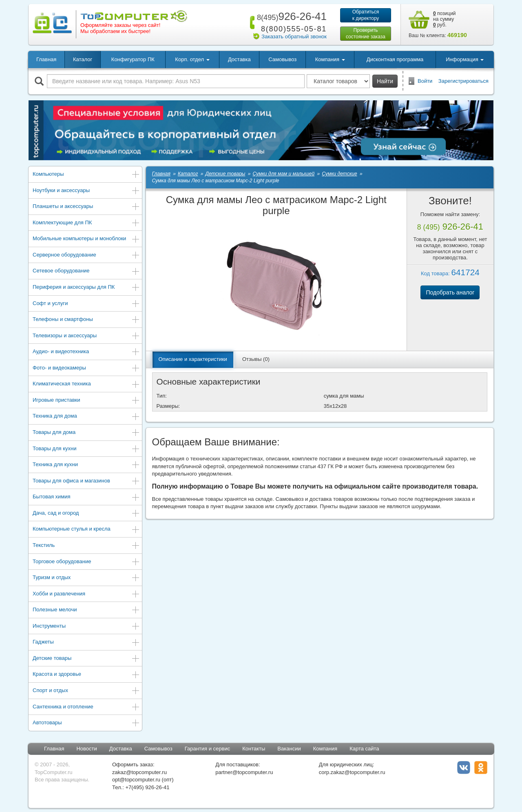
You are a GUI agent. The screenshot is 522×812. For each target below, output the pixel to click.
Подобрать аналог (450, 292)
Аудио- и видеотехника (86, 352)
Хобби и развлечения (86, 594)
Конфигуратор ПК (133, 59)
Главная (46, 59)
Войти (425, 81)
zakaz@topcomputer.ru (139, 772)
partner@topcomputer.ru (244, 772)
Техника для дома (86, 417)
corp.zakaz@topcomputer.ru (352, 772)
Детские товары (86, 659)
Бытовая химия (86, 497)
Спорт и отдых (86, 691)
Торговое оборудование (86, 562)
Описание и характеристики (193, 359)
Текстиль (86, 546)
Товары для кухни (86, 449)
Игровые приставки (86, 401)
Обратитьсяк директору (366, 15)
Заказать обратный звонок (294, 37)
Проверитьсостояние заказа (366, 33)
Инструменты (86, 627)
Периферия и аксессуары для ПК (86, 288)
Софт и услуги (86, 304)
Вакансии (289, 749)
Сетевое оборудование (86, 271)
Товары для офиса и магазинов (86, 481)
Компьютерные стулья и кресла (86, 530)
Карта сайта (364, 749)
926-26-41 (290, 16)
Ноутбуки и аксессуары (86, 191)
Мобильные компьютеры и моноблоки (86, 239)
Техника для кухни (86, 465)
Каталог (83, 59)
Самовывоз (282, 59)
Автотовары (86, 723)
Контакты (254, 749)
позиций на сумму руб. (445, 19)
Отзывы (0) (256, 359)
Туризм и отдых (86, 578)
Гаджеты (86, 643)
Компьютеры (86, 175)
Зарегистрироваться (463, 81)
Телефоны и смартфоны (86, 320)
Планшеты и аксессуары (86, 207)
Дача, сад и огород (86, 514)
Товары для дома (86, 433)
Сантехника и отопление (86, 707)
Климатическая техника (86, 384)
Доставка (239, 59)
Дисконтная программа (395, 59)
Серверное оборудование (86, 256)
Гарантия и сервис (208, 749)
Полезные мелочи (86, 610)
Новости (86, 749)
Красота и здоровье (86, 675)
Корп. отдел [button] (192, 59)
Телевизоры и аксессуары (86, 336)
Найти (385, 81)
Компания (325, 749)
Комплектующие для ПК (86, 223)
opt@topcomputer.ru (136, 780)
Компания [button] (330, 59)
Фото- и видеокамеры (86, 368)
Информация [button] (465, 59)
